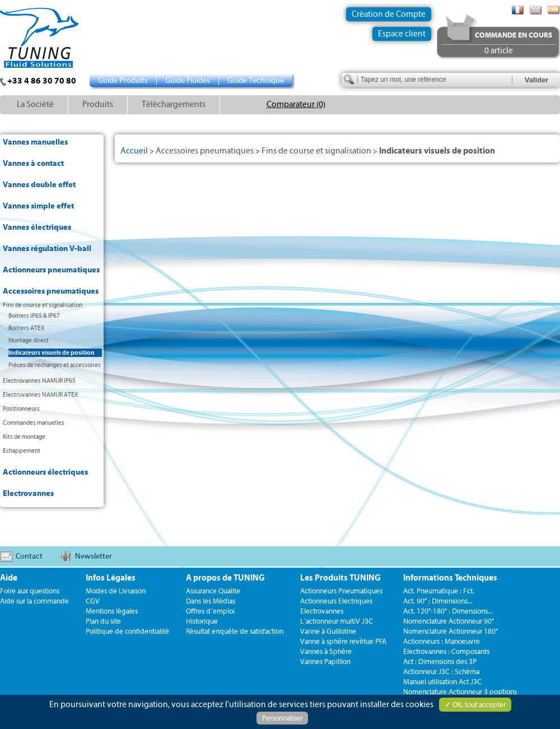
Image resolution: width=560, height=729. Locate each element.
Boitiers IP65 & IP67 (34, 316)
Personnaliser (282, 718)
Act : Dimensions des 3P (440, 661)
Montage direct (29, 340)
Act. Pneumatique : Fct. (439, 591)
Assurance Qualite (213, 591)
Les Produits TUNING (340, 578)
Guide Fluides (188, 81)
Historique (202, 621)
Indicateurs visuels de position (52, 353)
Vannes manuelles (35, 142)
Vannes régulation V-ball (47, 249)
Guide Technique (256, 81)
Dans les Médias (211, 601)
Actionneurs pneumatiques (51, 270)
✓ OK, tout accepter (475, 705)
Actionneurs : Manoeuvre (442, 641)
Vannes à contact (33, 164)
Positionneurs (21, 409)
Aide (9, 578)
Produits (98, 105)
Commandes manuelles (34, 423)
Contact (29, 556)
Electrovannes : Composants (446, 651)
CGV (93, 601)
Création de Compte (389, 14)
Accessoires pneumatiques (51, 291)
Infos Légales (111, 578)
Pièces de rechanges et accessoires (55, 365)
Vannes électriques (37, 227)
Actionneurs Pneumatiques (341, 591)
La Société (35, 105)
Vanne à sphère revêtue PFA (343, 641)
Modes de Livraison (116, 591)
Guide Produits (123, 81)
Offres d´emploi (210, 611)
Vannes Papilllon (325, 661)
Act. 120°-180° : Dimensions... (448, 611)
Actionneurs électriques (45, 472)
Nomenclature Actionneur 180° (451, 631)
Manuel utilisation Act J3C (442, 682)
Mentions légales (112, 611)
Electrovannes (28, 494)
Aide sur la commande (34, 601)
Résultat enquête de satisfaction (235, 631)
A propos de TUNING (225, 578)
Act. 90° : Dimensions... (438, 601)
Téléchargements (174, 105)
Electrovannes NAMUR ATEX (41, 395)
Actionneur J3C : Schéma (441, 672)
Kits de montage (24, 437)
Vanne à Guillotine (328, 631)
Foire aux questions (30, 591)
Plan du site (103, 621)
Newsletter (94, 556)
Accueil (134, 151)
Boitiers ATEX (27, 328)
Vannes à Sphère (326, 651)
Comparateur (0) (296, 105)
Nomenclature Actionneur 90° (449, 621)
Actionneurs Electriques (336, 601)
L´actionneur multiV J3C (337, 621)
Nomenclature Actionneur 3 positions (460, 692)
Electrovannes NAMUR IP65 (39, 381)
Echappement (22, 451)
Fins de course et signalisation (43, 305)
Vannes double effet (39, 185)
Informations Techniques (450, 578)
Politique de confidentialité (127, 631)
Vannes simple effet (38, 206)
